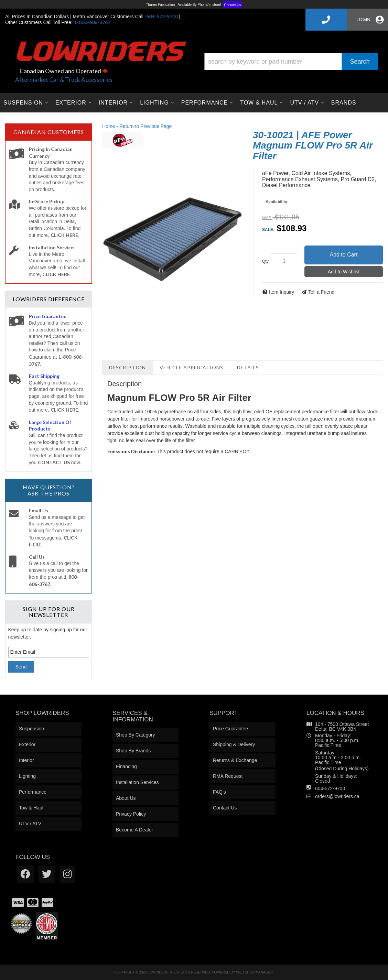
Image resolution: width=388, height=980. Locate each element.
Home (109, 126)
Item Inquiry (282, 292)
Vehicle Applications (191, 367)
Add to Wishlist (344, 272)
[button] (291, 62)
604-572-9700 (330, 788)
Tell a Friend (321, 292)
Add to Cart (343, 255)
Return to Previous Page (146, 126)
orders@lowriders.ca (337, 796)
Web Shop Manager (254, 972)
